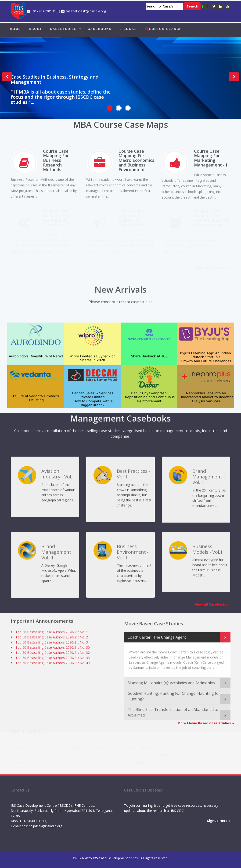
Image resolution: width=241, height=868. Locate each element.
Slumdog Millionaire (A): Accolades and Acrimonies (171, 679)
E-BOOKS (128, 29)
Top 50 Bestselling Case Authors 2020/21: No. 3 (52, 641)
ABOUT (36, 29)
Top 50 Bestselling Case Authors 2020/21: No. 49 (53, 661)
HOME (16, 29)
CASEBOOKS (100, 29)
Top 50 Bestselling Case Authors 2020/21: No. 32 (53, 651)
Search (192, 6)
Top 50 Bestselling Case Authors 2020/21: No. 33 (53, 656)
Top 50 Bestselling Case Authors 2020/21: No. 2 (52, 635)
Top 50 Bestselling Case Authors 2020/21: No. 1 (52, 630)
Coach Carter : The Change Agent (157, 633)
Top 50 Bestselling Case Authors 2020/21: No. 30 (53, 646)
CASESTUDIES (63, 29)
